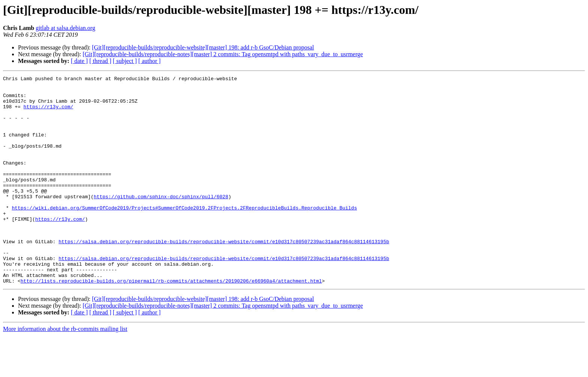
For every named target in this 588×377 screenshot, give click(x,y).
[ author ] (150, 61)
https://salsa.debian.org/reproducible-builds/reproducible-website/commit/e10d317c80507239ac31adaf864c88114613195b (224, 275)
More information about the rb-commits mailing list (65, 370)
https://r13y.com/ (49, 113)
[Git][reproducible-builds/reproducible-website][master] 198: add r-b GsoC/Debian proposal (203, 47)
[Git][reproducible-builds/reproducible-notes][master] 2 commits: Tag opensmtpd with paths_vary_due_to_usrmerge (223, 54)
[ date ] (79, 61)
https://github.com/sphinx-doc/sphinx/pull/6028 (161, 221)
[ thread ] (100, 61)
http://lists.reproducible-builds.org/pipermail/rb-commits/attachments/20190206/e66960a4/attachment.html (171, 322)
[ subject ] (125, 61)
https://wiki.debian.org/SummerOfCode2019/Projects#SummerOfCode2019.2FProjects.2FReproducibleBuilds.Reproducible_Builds (184, 235)
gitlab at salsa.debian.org (65, 28)
